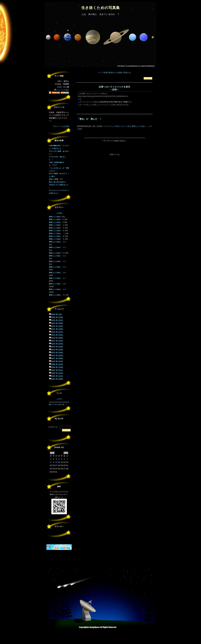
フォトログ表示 (62, 90)
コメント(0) (125, 126)
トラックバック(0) (111, 126)
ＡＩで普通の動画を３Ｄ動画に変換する (115, 73)
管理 (80, 129)
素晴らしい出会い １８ (141, 126)
